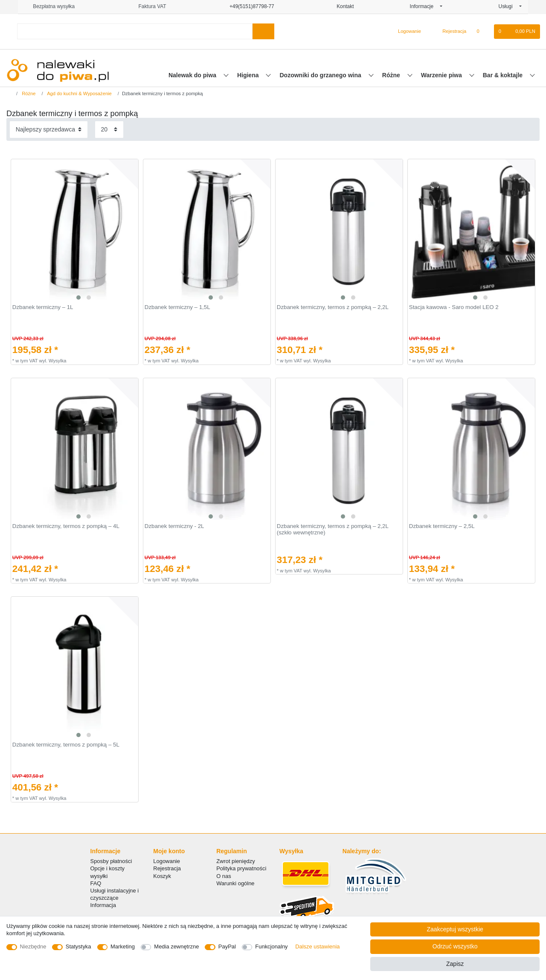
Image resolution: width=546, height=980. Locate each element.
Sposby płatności (111, 861)
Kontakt (342, 6)
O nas (224, 876)
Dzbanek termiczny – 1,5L (177, 307)
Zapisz (455, 964)
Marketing (123, 946)
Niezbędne (33, 946)
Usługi (508, 6)
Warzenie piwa (442, 75)
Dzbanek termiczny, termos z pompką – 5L (66, 745)
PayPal (227, 946)
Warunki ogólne (235, 883)
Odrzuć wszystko (455, 946)
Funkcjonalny (271, 946)
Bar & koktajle (504, 75)
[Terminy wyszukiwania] (135, 31)
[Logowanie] (406, 32)
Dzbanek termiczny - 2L (174, 526)
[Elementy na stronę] (109, 130)
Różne (392, 75)
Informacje (424, 6)
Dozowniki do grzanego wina (321, 75)
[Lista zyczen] (482, 32)
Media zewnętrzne (176, 946)
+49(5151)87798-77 (248, 6)
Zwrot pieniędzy (236, 861)
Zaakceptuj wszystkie (455, 929)
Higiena (249, 75)
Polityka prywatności (241, 868)
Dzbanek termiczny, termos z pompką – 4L (66, 526)
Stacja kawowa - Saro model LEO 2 (454, 307)
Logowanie (167, 861)
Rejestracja (167, 868)
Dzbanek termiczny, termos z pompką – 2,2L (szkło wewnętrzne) (333, 529)
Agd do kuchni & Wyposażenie (79, 93)
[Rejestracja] (449, 32)
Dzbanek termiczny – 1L (43, 307)
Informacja (103, 905)
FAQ (96, 883)
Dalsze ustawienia (317, 946)
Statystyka (78, 946)
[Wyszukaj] (263, 31)
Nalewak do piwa (193, 75)
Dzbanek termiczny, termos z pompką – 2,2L (333, 307)
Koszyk (162, 876)
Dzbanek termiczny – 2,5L (442, 526)
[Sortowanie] (49, 130)
